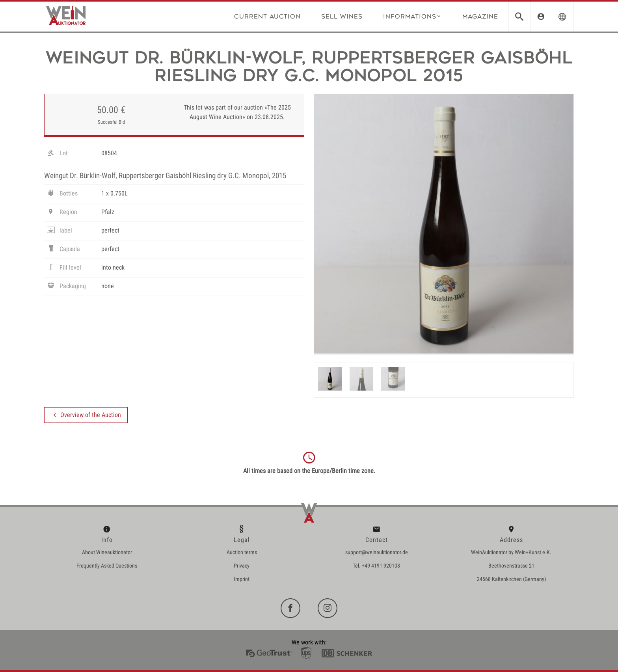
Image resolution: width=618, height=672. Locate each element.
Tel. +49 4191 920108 (376, 566)
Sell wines (342, 16)
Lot (57, 154)
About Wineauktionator (107, 552)
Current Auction (267, 16)
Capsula (63, 250)
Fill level (64, 268)
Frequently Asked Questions (107, 566)
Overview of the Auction (86, 415)
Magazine (480, 16)
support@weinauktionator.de (377, 552)
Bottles (62, 194)
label (59, 231)
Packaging (66, 287)
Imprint (242, 579)
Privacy (242, 566)
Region (62, 213)
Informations (412, 16)
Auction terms (242, 552)
